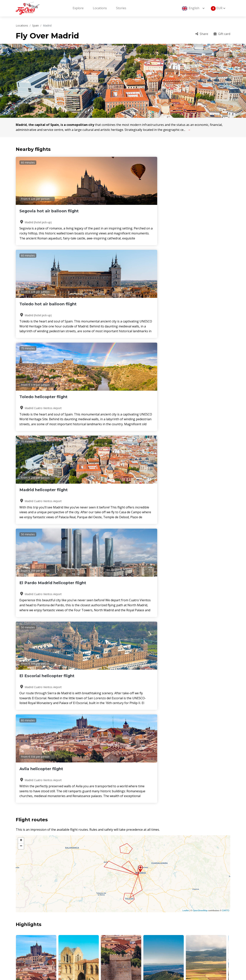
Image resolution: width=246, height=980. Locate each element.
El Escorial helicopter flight (193, 304)
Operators (136, 932)
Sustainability (188, 938)
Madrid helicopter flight (44, 304)
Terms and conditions (144, 938)
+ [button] (21, 469)
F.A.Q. (182, 919)
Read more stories (217, 770)
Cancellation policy (192, 932)
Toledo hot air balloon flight (121, 211)
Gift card (222, 34)
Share (202, 34)
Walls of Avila (121, 624)
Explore (78, 8)
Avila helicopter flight (41, 397)
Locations (100, 8)
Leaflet (186, 539)
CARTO (226, 539)
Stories (121, 8)
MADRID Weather (123, 660)
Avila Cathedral (36, 624)
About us (135, 919)
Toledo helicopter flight (189, 211)
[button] (121, 637)
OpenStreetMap (200, 539)
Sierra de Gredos (206, 624)
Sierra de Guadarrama (164, 624)
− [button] (21, 474)
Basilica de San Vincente (79, 624)
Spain (35, 25)
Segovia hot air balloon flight (49, 211)
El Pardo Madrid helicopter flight (120, 306)
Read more (30, 856)
